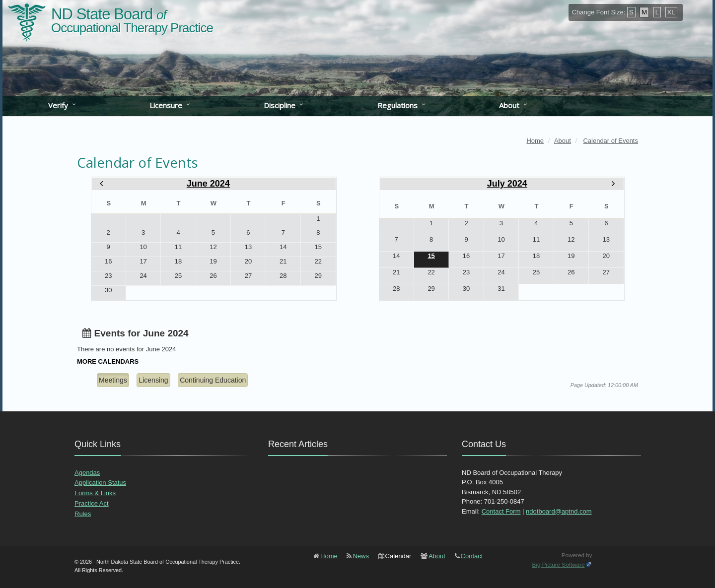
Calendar (398, 556)
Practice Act (92, 503)
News (361, 556)
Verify (58, 105)
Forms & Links (95, 493)
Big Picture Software (559, 564)
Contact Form (501, 511)
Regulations (397, 105)
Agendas (87, 473)
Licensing (153, 380)
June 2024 (208, 184)
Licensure (166, 105)
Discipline (280, 105)
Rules (83, 514)
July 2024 (507, 184)
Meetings (113, 380)
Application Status (100, 483)
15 (431, 256)
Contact (472, 556)
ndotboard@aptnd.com (559, 511)
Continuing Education (213, 380)
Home (329, 556)
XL (671, 12)
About (509, 105)
